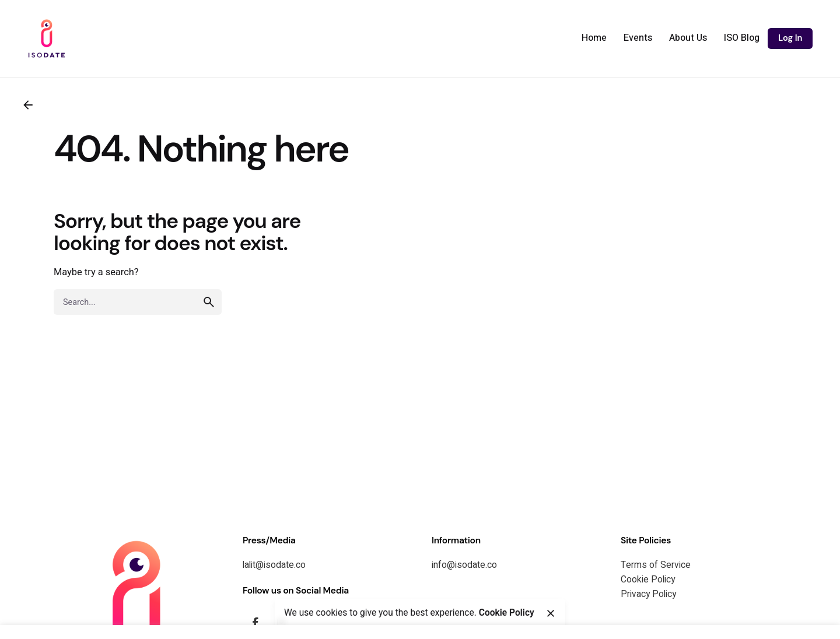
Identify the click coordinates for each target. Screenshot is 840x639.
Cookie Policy (648, 580)
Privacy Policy (648, 594)
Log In (790, 38)
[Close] (550, 613)
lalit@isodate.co (274, 565)
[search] (209, 302)
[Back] (28, 105)
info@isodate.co (464, 565)
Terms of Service (656, 565)
